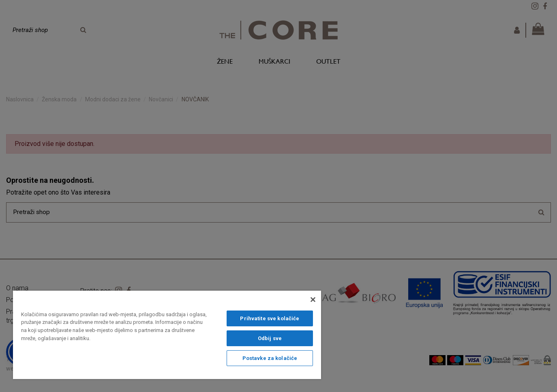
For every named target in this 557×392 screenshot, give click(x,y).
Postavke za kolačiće (270, 358)
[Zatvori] (313, 300)
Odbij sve (270, 338)
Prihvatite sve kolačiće (270, 318)
